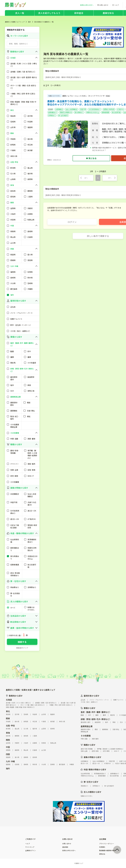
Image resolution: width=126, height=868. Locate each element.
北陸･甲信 (10, 726)
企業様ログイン (31, 850)
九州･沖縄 (10, 761)
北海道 (9, 700)
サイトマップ (30, 847)
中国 (8, 747)
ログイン (72, 222)
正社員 (50, 109)
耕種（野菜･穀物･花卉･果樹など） (96, 719)
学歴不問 (83, 109)
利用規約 (102, 847)
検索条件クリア (22, 648)
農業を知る (108, 13)
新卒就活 (79, 13)
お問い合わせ (67, 844)
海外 (29, 22)
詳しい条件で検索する (98, 236)
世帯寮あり (52, 115)
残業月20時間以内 (66, 112)
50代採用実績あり (95, 109)
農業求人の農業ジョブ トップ (15, 22)
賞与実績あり (79, 112)
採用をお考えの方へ (69, 850)
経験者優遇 (105, 112)
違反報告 (65, 847)
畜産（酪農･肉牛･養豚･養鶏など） (96, 712)
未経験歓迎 (59, 109)
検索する (22, 642)
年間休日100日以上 (93, 112)
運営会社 (102, 854)
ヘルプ (28, 844)
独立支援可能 (116, 112)
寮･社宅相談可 (63, 115)
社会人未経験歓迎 (71, 109)
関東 (8, 718)
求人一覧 (20, 13)
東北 (8, 711)
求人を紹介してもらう (49, 13)
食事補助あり (53, 112)
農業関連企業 (87, 726)
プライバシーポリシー (107, 844)
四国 (8, 754)
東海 (8, 733)
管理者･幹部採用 (109, 109)
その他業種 (86, 736)
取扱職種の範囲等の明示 (107, 850)
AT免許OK (120, 109)
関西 (8, 740)
